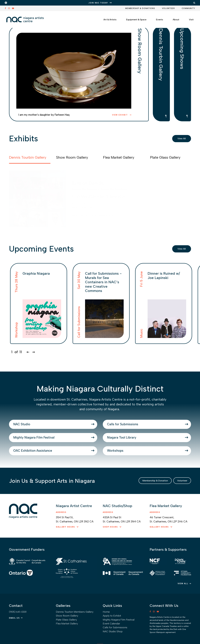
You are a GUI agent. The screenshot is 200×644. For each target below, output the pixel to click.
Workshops (124, 465)
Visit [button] (188, 19)
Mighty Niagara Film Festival (50, 446)
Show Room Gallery (67, 632)
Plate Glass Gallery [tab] (165, 157)
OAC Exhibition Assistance (49, 465)
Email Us (14, 634)
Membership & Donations (140, 8)
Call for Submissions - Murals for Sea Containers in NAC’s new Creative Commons (103, 282)
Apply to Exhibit (112, 632)
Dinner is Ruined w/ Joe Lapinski (164, 276)
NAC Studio (31, 427)
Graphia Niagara (36, 273)
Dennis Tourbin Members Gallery (75, 628)
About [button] (173, 19)
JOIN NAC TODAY (98, 3)
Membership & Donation (143, 499)
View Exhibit (120, 115)
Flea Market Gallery (67, 640)
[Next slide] (33, 352)
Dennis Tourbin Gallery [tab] (161, 67)
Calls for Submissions (136, 427)
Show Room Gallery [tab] (140, 62)
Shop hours (110, 546)
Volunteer (168, 8)
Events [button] (156, 19)
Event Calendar (111, 640)
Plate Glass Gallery (66, 636)
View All (180, 139)
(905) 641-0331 (18, 628)
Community (188, 8)
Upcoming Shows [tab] (183, 59)
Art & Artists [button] (107, 19)
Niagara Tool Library (134, 446)
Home (106, 628)
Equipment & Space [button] (133, 19)
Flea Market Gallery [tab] (119, 157)
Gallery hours (65, 546)
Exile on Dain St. (88, 183)
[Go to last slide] (28, 352)
